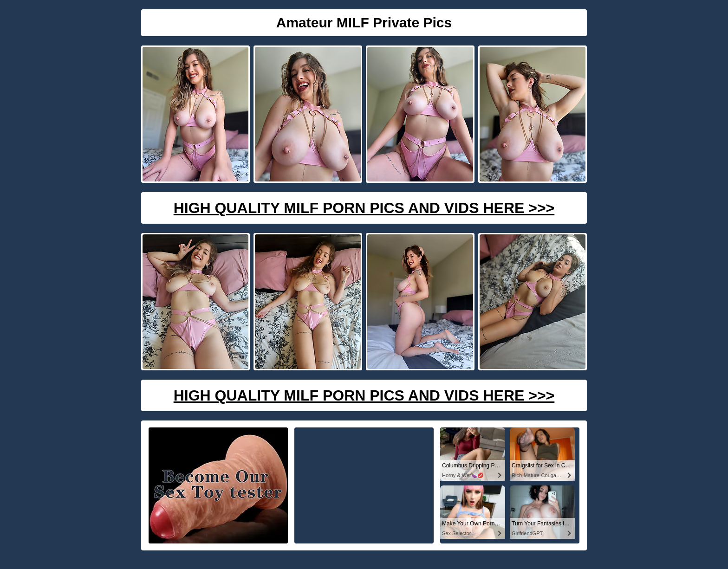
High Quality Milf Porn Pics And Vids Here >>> (364, 208)
